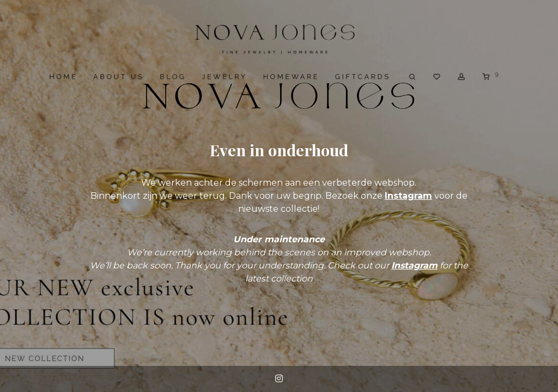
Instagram (408, 196)
